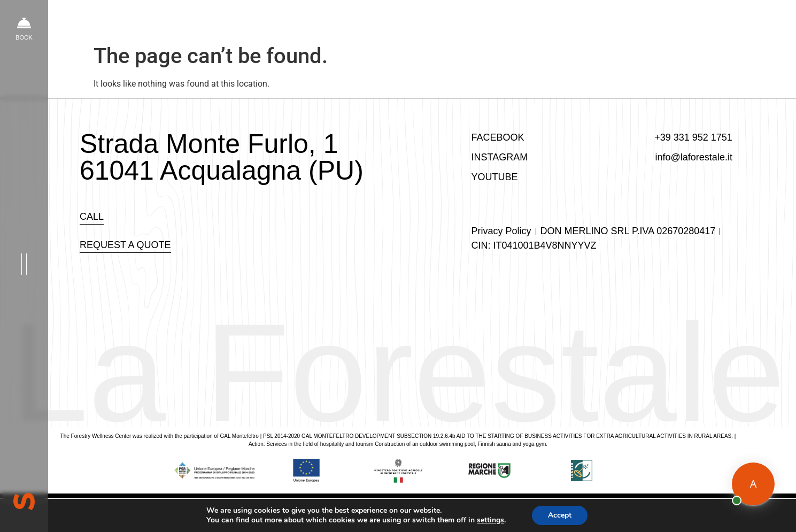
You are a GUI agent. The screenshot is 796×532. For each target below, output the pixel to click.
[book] (24, 23)
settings (494, 520)
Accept (565, 515)
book (24, 37)
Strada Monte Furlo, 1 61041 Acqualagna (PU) (222, 157)
